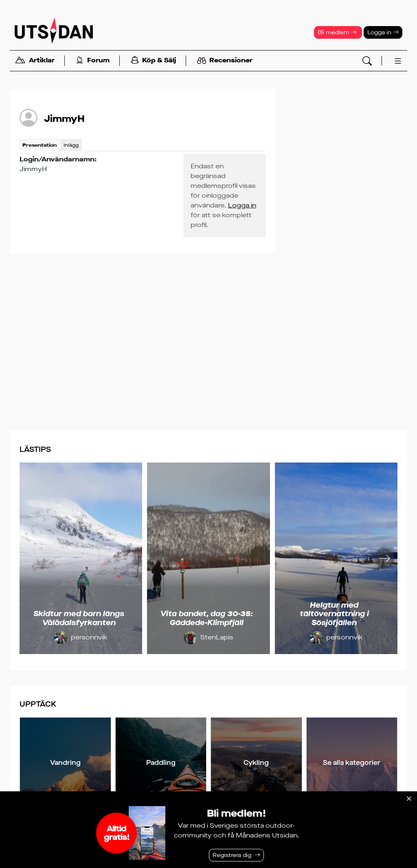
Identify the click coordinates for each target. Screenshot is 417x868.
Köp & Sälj (153, 61)
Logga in (383, 32)
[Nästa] (384, 558)
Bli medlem (337, 32)
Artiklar (35, 61)
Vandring (65, 763)
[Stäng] (409, 799)
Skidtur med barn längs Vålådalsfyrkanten (79, 618)
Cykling (256, 763)
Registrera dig (232, 855)
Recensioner (225, 61)
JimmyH (64, 119)
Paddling (161, 763)
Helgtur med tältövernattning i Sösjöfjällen (334, 614)
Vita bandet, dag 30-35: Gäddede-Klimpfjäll (207, 618)
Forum (93, 61)
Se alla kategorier (352, 763)
